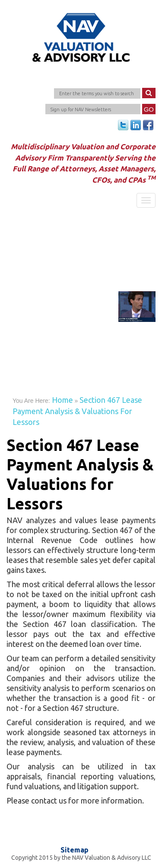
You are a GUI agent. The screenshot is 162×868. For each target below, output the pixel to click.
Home (62, 400)
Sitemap (75, 850)
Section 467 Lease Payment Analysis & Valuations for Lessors (77, 411)
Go (149, 109)
